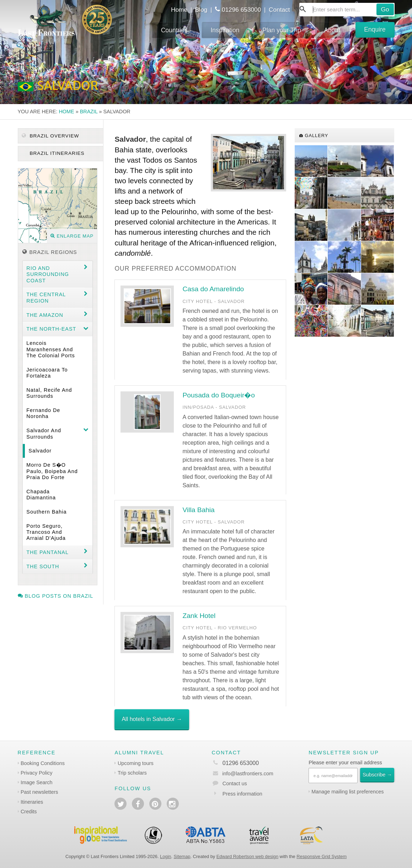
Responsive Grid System (322, 856)
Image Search (37, 782)
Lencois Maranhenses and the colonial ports (50, 349)
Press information (242, 794)
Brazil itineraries (56, 153)
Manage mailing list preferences (347, 792)
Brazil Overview (50, 136)
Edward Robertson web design (247, 856)
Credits (29, 812)
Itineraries (32, 802)
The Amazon (45, 315)
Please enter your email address (345, 763)
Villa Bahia (198, 510)
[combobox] (347, 10)
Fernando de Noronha (43, 413)
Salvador (40, 451)
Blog (201, 10)
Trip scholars (132, 773)
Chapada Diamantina (41, 495)
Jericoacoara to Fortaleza (47, 373)
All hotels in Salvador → (152, 719)
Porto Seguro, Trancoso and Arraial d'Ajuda (46, 532)
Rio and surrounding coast (48, 274)
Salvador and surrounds (44, 433)
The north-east (51, 329)
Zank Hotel (199, 616)
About (332, 30)
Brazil (89, 112)
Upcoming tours (136, 763)
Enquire (375, 29)
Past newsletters (39, 792)
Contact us (235, 783)
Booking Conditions (43, 763)
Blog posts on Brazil (56, 596)
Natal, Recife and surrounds (49, 393)
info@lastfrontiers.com (242, 774)
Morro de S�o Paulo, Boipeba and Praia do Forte (52, 471)
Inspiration (225, 30)
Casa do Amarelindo (213, 289)
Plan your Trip (282, 30)
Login (165, 856)
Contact (279, 10)
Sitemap (182, 856)
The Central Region (46, 297)
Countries (174, 30)
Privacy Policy (37, 773)
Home (179, 10)
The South (43, 566)
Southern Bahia (46, 512)
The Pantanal (47, 552)
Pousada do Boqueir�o (219, 395)
